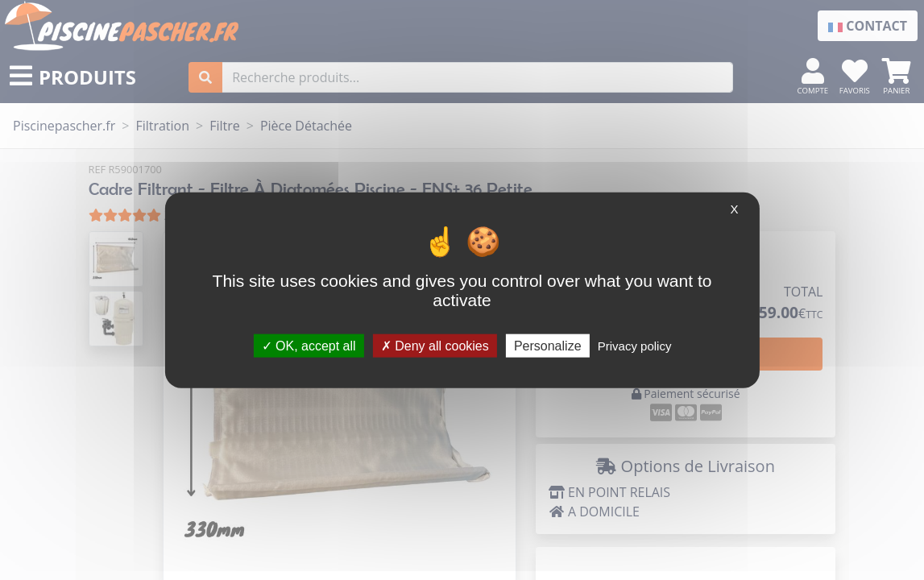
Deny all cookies (435, 345)
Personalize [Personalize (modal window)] (548, 345)
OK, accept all (309, 345)
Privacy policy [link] (635, 345)
